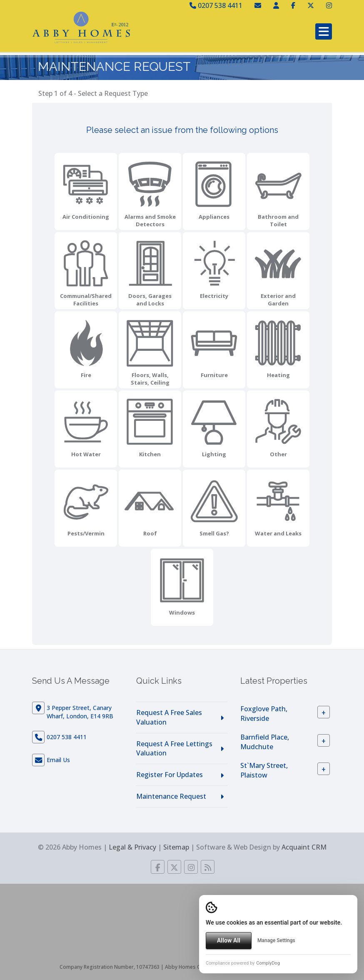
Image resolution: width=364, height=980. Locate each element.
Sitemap (176, 847)
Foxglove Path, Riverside (264, 714)
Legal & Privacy (132, 847)
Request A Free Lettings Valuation (174, 749)
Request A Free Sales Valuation (169, 717)
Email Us (58, 760)
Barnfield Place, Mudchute (265, 742)
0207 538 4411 (216, 5)
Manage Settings (276, 940)
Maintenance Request (171, 796)
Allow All (229, 940)
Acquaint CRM (304, 847)
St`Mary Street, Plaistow (264, 770)
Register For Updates (170, 775)
